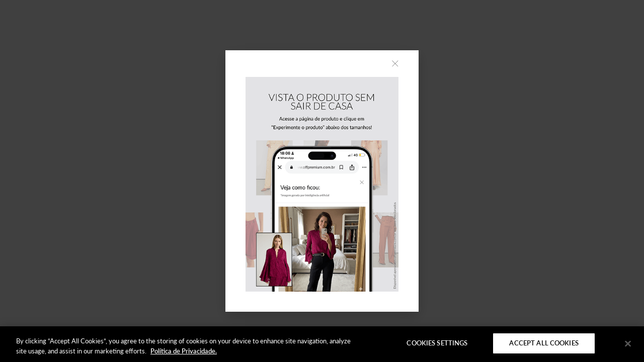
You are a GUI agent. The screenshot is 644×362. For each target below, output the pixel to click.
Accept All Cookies (544, 343)
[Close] (628, 343)
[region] (322, 344)
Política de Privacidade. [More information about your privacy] (184, 351)
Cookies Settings (437, 343)
